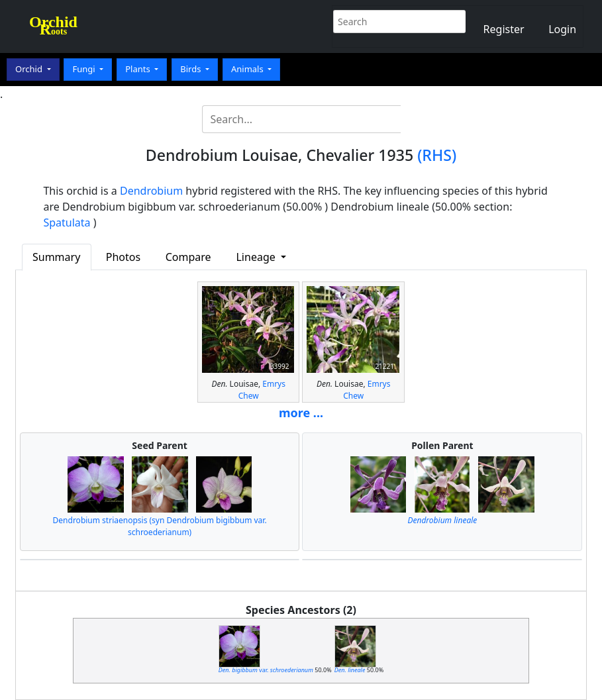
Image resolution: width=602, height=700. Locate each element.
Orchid (30, 69)
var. (266, 670)
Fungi (85, 69)
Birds (192, 69)
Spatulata (67, 223)
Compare (188, 257)
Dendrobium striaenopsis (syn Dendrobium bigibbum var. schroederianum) (160, 526)
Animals (248, 69)
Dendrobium (151, 191)
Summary (56, 257)
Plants (139, 69)
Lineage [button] (257, 257)
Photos (123, 257)
